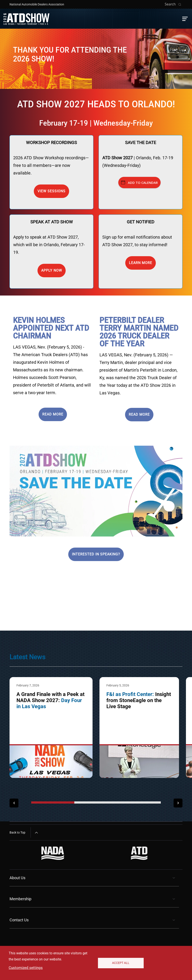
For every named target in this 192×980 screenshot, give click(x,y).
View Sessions (51, 191)
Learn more (141, 263)
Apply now (52, 270)
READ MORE (53, 414)
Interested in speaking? (96, 554)
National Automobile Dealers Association (37, 4)
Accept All (121, 963)
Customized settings (26, 968)
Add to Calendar (139, 183)
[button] (185, 19)
